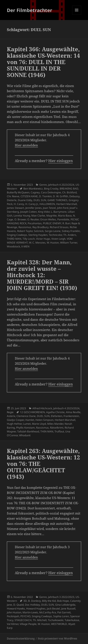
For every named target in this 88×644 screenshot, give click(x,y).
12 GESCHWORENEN (32, 412)
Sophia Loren (61, 616)
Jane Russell (68, 609)
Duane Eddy (25, 200)
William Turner (69, 243)
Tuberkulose (72, 620)
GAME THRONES (57, 200)
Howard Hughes (36, 609)
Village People (28, 624)
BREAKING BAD (69, 189)
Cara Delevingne (51, 192)
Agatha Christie (55, 412)
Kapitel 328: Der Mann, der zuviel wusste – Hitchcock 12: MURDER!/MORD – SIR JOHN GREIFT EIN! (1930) (42, 275)
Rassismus (25, 227)
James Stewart (15, 208)
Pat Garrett (64, 612)
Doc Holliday (32, 605)
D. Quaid (18, 605)
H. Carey (19, 204)
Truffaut (59, 431)
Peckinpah (13, 616)
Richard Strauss (59, 227)
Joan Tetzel (49, 208)
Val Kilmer (13, 624)
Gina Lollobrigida (65, 605)
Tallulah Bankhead (28, 431)
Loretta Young (22, 216)
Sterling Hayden (38, 235)
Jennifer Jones (33, 208)
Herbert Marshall (67, 204)
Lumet (27, 424)
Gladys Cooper (15, 420)
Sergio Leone (53, 231)
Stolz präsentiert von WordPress (57, 639)
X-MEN (25, 246)
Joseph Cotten (28, 212)
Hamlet (30, 420)
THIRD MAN (14, 239)
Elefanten (57, 416)
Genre (43, 185)
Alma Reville (73, 412)
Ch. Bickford (69, 192)
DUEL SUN (40, 200)
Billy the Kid (49, 601)
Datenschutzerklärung (21, 639)
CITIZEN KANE (29, 196)
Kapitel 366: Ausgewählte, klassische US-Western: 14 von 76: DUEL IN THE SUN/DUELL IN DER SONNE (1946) (43, 62)
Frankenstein (71, 416)
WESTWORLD (59, 624)
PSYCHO (25, 616)
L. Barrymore (59, 212)
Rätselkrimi (57, 428)
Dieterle (12, 200)
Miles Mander (55, 424)
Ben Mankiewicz (33, 189)
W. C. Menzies (37, 243)
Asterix (11, 416)
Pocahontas (35, 223)
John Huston (14, 612)
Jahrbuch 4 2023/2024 (61, 185)
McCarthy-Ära (48, 612)
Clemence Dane (26, 416)
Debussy (74, 196)
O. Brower (20, 219)
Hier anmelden (26, 145)
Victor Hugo (43, 239)
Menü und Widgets (77, 14)
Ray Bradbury (40, 227)
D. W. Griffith (61, 196)
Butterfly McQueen (18, 192)
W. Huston (53, 243)
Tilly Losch (29, 239)
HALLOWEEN (47, 204)
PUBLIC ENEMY (52, 223)
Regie (10, 412)
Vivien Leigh (58, 239)
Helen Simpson (44, 420)
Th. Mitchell (40, 620)
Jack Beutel (53, 609)
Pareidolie (63, 219)
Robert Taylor (25, 231)
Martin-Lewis (30, 612)
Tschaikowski (56, 620)
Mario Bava (65, 216)
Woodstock (13, 246)
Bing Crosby (51, 189)
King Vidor (44, 212)
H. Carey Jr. (32, 204)
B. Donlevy (34, 601)
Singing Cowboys (17, 235)
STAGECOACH (23, 620)
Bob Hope (63, 601)
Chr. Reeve (13, 196)
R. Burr (66, 223)
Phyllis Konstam (25, 428)
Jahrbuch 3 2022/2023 (61, 597)
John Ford (63, 208)
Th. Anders (70, 235)
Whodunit (25, 435)
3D (25, 601)
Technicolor (55, 235)
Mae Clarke (38, 216)
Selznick (39, 231)
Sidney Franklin (71, 231)
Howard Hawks (16, 609)
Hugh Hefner (14, 424)
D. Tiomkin (45, 196)
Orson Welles (48, 219)
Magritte (52, 216)
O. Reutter (33, 219)
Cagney (35, 192)
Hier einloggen (61, 161)
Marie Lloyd (39, 424)
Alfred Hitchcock (42, 408)
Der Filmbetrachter (30, 10)
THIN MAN (47, 431)
